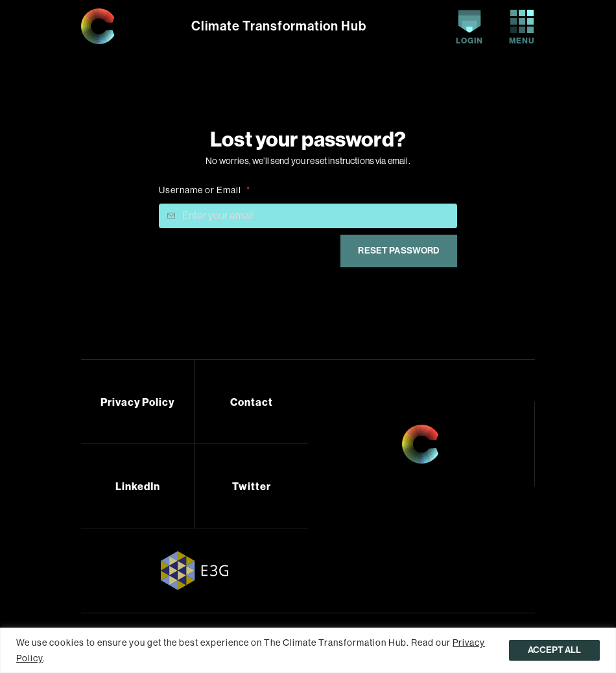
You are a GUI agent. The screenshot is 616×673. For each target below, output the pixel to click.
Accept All (554, 650)
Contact (252, 402)
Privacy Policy (137, 402)
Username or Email (205, 190)
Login (469, 28)
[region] (308, 650)
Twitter (252, 486)
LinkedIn (138, 486)
